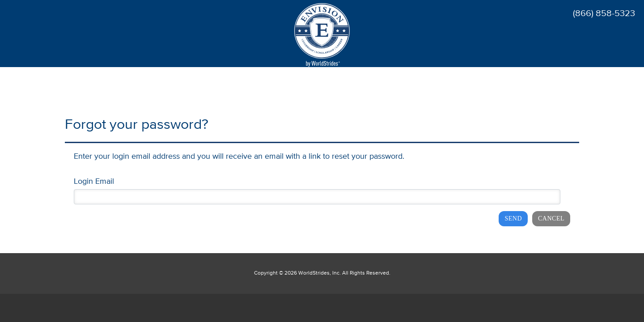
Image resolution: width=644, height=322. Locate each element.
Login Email (94, 182)
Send (513, 218)
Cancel (551, 218)
